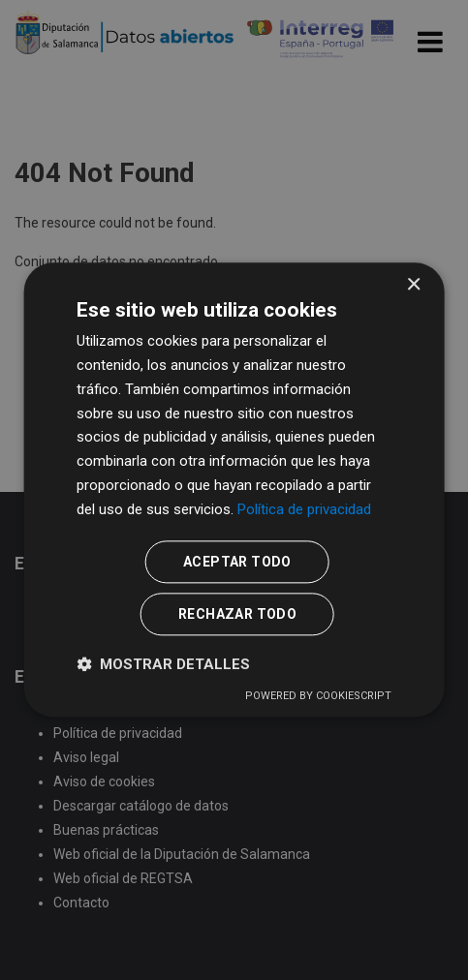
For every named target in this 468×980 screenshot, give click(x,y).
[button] (163, 665)
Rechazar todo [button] (237, 615)
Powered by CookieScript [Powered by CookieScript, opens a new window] (318, 697)
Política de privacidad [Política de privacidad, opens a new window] (304, 509)
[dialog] (234, 490)
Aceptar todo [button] (237, 563)
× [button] (413, 285)
